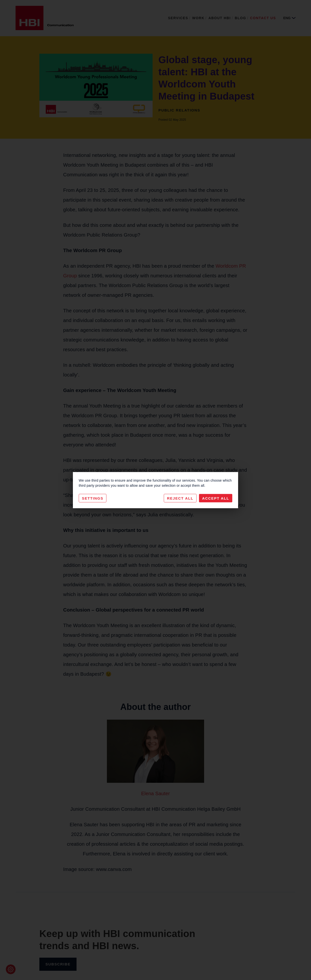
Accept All (216, 498)
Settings (93, 498)
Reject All (180, 498)
